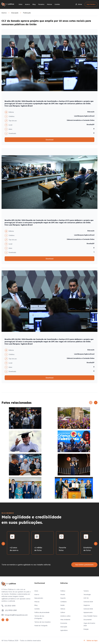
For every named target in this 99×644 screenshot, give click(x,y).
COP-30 (86, 598)
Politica (63, 591)
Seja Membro (91, 4)
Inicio (36, 591)
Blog (34, 4)
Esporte (63, 598)
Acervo (27, 4)
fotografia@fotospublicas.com (15, 615)
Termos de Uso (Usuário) (42, 622)
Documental (87, 620)
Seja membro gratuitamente (84, 565)
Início (20, 4)
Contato (57, 4)
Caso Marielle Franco (90, 616)
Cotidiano (64, 602)
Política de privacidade (42, 612)
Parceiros (41, 4)
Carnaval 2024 (88, 602)
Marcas (49, 4)
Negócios (87, 605)
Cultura (63, 612)
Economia (64, 623)
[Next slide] (96, 544)
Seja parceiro (39, 598)
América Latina (65, 616)
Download (49, 140)
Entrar (79, 4)
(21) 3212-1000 (9, 606)
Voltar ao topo (90, 641)
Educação (15, 13)
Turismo (86, 591)
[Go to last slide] (3, 544)
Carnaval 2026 (88, 609)
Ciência (63, 609)
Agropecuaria (88, 612)
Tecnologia (87, 595)
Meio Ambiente (65, 620)
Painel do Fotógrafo (41, 626)
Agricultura (64, 630)
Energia (86, 629)
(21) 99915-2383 (9, 610)
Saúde (62, 605)
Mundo (63, 595)
